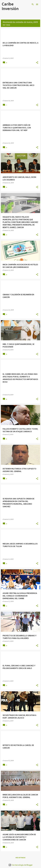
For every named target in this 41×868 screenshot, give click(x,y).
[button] (37, 63)
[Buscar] (33, 4)
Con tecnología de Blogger (21, 865)
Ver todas (6, 25)
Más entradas (20, 858)
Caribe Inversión (10, 6)
